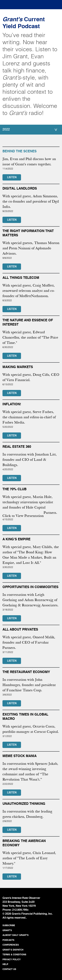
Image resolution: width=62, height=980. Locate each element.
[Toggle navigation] (8, 4)
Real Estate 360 (17, 447)
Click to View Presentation (23, 516)
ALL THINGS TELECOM (21, 278)
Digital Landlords (20, 189)
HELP (5, 964)
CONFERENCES (11, 945)
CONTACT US (9, 969)
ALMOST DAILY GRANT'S (16, 935)
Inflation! (12, 404)
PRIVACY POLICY (12, 960)
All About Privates (20, 630)
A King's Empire (16, 539)
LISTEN (12, 178)
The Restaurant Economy (26, 672)
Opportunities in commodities (30, 587)
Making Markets (18, 367)
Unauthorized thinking (24, 804)
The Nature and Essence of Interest (28, 323)
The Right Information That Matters (28, 233)
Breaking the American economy (24, 843)
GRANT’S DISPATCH (13, 950)
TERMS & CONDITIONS (14, 955)
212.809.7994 (20, 910)
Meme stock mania (20, 756)
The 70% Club (14, 489)
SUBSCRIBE (9, 926)
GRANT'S (7, 931)
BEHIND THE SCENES (20, 152)
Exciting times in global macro (25, 717)
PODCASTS (8, 940)
